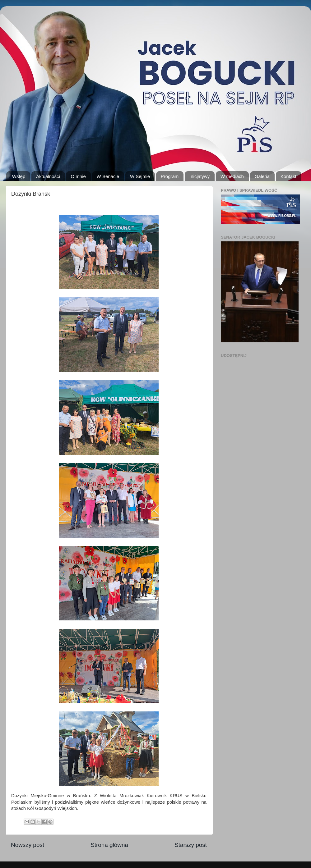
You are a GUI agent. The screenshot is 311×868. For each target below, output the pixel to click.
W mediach (232, 176)
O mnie (78, 176)
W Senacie (108, 176)
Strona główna (109, 845)
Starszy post (191, 845)
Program (170, 176)
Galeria (262, 176)
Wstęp (19, 176)
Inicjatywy (200, 176)
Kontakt (288, 176)
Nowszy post (28, 845)
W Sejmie (140, 176)
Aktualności (48, 176)
